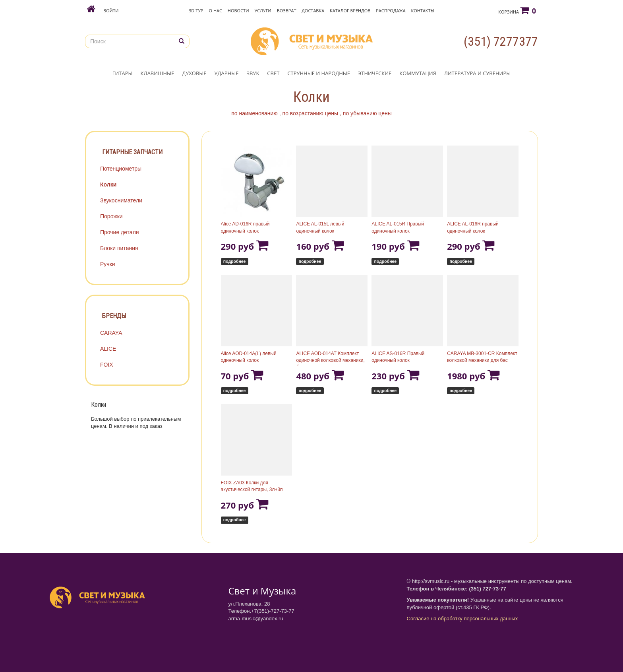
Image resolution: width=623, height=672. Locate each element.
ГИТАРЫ (123, 73)
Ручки (108, 264)
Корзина (517, 10)
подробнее (235, 261)
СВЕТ (273, 73)
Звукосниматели (121, 200)
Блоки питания (119, 248)
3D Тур (196, 11)
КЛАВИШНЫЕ (158, 73)
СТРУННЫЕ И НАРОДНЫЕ (319, 73)
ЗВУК (253, 73)
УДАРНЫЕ (227, 73)
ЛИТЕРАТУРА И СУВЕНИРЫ (477, 73)
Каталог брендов (350, 11)
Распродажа (391, 11)
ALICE (108, 349)
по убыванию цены (367, 113)
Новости (238, 11)
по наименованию (254, 113)
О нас (216, 11)
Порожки (111, 216)
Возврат (287, 11)
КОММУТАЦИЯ (418, 73)
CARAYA (111, 333)
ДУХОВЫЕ (194, 73)
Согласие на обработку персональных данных (462, 619)
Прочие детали (120, 232)
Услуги (263, 11)
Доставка (313, 11)
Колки (108, 185)
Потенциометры (121, 169)
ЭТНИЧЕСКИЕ (375, 73)
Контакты (423, 11)
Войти (111, 11)
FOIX (107, 365)
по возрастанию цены (311, 113)
